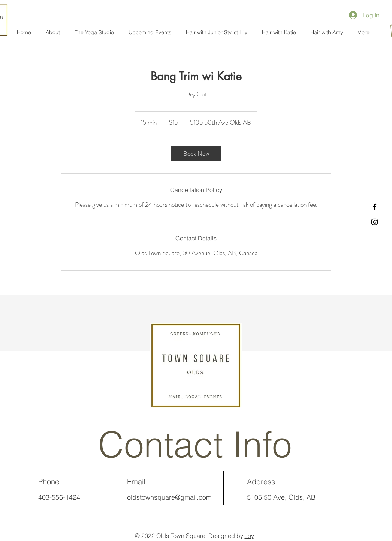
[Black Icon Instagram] (375, 222)
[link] (196, 154)
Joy (249, 536)
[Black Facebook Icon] (375, 207)
